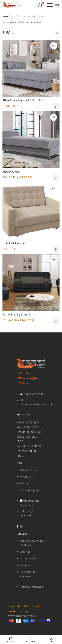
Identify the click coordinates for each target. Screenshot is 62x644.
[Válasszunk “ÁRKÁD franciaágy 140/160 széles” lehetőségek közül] (56, 106)
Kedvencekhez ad (54, 46)
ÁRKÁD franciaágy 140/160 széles (23, 100)
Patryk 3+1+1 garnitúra (16, 315)
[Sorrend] (57, 33)
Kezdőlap (8, 16)
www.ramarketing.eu (22, 616)
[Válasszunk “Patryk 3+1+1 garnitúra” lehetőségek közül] (56, 321)
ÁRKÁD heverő (11, 172)
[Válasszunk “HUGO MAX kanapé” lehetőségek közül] (56, 249)
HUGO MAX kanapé (14, 243)
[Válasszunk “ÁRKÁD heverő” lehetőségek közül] (56, 178)
